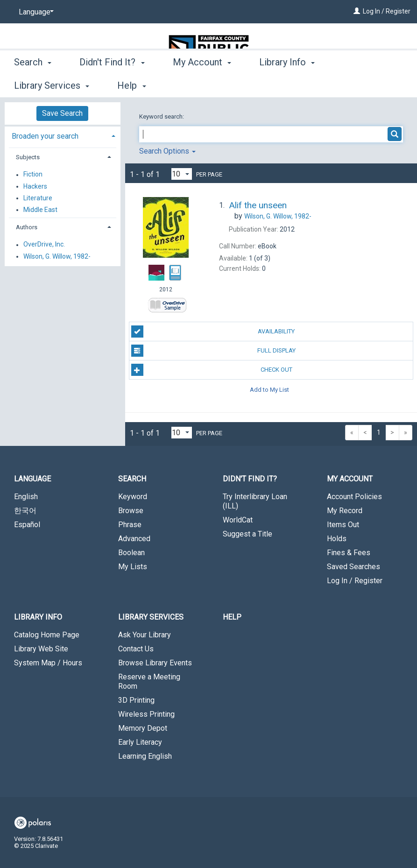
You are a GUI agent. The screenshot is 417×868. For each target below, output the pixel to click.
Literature (38, 198)
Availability (213, 332)
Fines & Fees (349, 553)
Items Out (343, 525)
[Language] (35, 12)
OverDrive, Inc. (44, 245)
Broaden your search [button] (45, 136)
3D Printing (136, 700)
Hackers (35, 186)
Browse (131, 511)
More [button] (361, 85)
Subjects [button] (28, 157)
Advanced (134, 539)
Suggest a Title (247, 534)
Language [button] (32, 479)
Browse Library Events (155, 663)
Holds (337, 539)
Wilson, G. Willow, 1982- (57, 256)
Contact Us (136, 649)
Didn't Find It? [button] (112, 84)
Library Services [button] (151, 617)
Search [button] (33, 84)
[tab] (63, 135)
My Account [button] (202, 84)
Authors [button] (27, 227)
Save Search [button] (62, 113)
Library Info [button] (287, 84)
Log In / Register (387, 11)
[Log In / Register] (357, 11)
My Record (345, 511)
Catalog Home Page (47, 635)
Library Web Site (41, 649)
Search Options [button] (167, 151)
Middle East (40, 210)
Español (27, 525)
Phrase (130, 525)
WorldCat (238, 520)
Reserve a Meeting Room (149, 681)
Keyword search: (162, 116)
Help (232, 617)
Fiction (33, 175)
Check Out (212, 370)
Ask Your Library (145, 635)
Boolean (131, 553)
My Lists (133, 567)
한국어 (25, 511)
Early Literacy (140, 742)
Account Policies (354, 497)
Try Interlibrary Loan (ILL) (255, 501)
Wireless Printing (146, 714)
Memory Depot (143, 728)
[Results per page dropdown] (182, 174)
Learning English (145, 756)
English (26, 497)
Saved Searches (353, 567)
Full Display (213, 351)
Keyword (133, 497)
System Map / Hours (48, 663)
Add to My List (269, 389)
